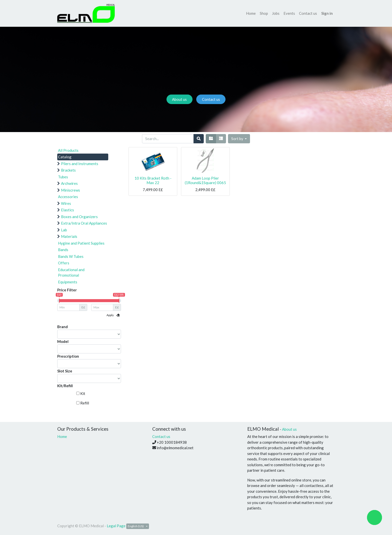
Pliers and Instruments (80, 164)
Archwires (69, 183)
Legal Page (116, 526)
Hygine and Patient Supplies (81, 243)
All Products (68, 150)
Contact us (211, 99)
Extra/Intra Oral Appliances (84, 223)
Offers (64, 263)
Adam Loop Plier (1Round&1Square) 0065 (205, 180)
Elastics (67, 210)
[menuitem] (251, 13)
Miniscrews (70, 190)
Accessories (68, 197)
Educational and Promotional (71, 273)
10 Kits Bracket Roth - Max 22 (153, 180)
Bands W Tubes (71, 256)
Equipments (68, 282)
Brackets (68, 170)
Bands (63, 250)
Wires (66, 203)
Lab (64, 230)
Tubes (63, 177)
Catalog (65, 157)
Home (62, 436)
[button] (239, 139)
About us (179, 99)
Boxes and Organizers (79, 217)
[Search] (199, 139)
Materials (69, 236)
